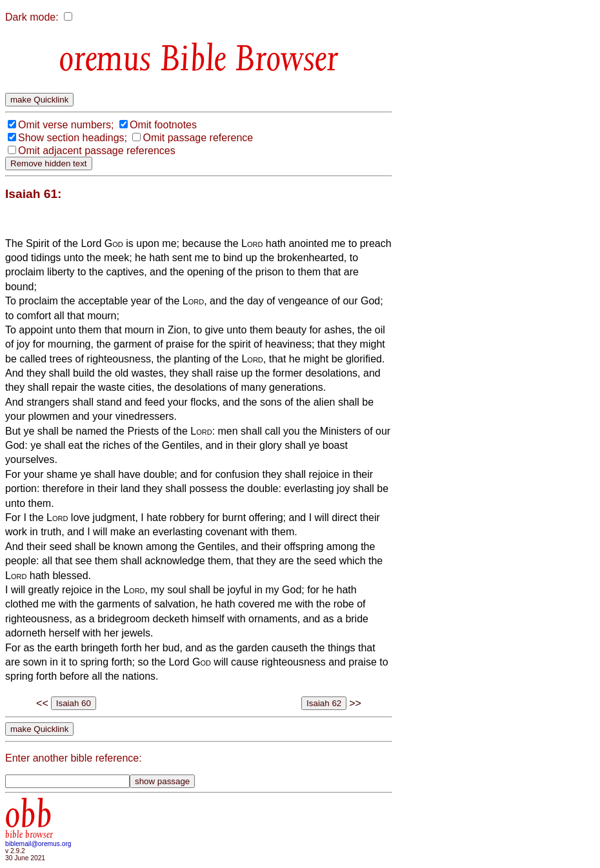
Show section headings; (73, 138)
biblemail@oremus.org (38, 844)
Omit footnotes (163, 125)
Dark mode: (32, 17)
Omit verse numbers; (66, 125)
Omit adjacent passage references (97, 151)
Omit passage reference (198, 138)
